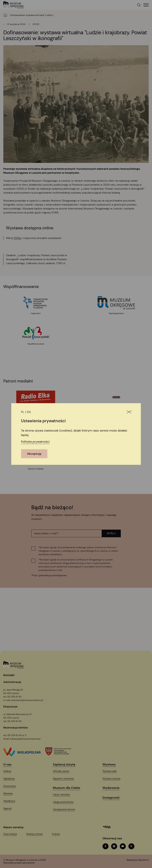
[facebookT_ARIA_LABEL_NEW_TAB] (105, 846)
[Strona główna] (5, 15)
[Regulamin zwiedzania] (65, 779)
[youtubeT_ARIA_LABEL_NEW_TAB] (123, 846)
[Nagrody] (10, 808)
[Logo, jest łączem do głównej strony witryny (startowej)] (14, 665)
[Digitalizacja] (11, 779)
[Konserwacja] (12, 786)
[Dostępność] (113, 798)
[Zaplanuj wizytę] (66, 765)
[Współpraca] (11, 801)
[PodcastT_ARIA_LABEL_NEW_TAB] (58, 834)
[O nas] (9, 765)
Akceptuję (34, 454)
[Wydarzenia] (113, 788)
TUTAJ (17, 238)
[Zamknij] (129, 412)
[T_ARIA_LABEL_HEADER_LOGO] (14, 5)
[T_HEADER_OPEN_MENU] (146, 5)
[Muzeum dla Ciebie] (69, 788)
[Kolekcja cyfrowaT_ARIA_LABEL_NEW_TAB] (36, 834)
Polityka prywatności (35, 442)
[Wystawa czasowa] (113, 779)
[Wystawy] (111, 765)
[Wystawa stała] (112, 771)
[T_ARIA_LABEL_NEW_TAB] (138, 861)
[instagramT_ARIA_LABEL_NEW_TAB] (114, 846)
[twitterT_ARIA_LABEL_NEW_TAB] (131, 846)
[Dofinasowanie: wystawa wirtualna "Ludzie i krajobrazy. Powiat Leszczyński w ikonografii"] (33, 15)
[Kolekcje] (9, 771)
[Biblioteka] (10, 794)
